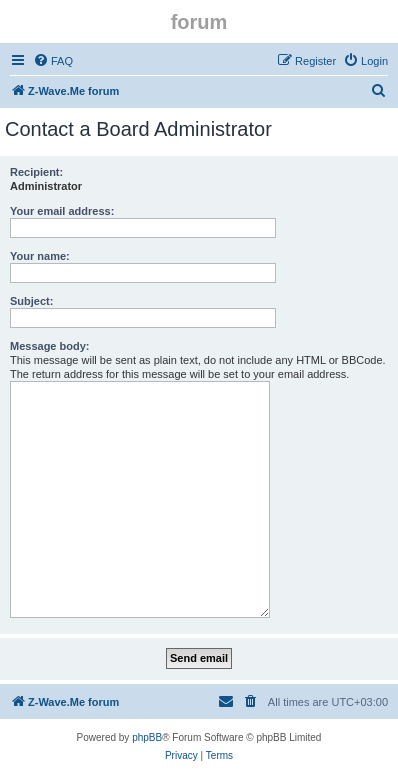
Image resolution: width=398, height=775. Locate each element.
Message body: (49, 346)
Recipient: (36, 172)
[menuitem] (53, 61)
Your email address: (62, 211)
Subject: (31, 301)
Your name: (40, 256)
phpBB (147, 737)
